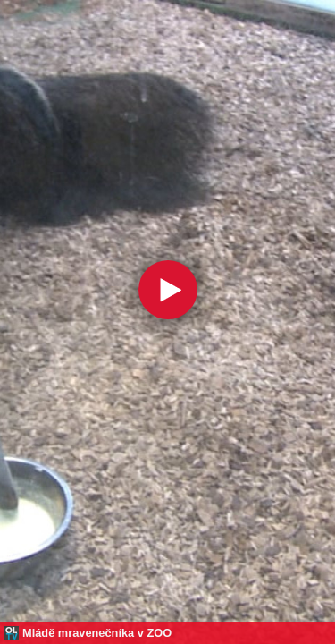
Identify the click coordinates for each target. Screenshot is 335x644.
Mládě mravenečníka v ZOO (97, 633)
